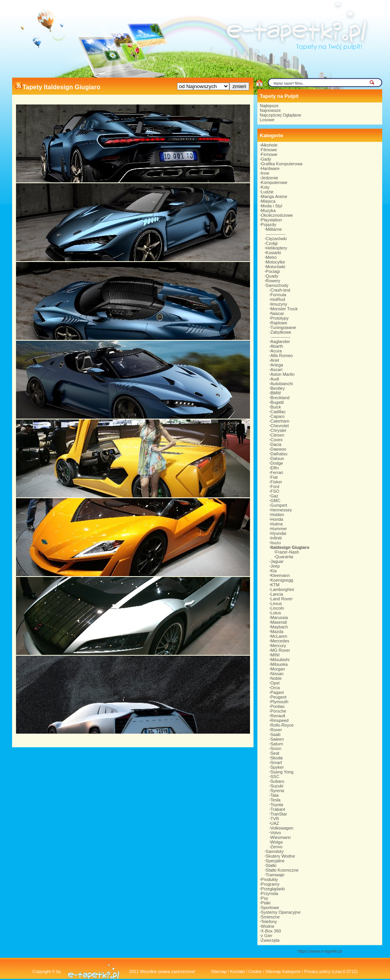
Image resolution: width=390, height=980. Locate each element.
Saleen (277, 739)
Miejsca (268, 201)
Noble (276, 678)
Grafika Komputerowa (282, 164)
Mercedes (280, 641)
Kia (274, 571)
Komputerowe (274, 182)
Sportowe (270, 907)
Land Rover (282, 599)
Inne (265, 173)
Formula (278, 295)
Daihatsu (279, 454)
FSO (275, 491)
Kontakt (237, 971)
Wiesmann (281, 837)
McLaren (279, 636)
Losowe (267, 120)
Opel (275, 683)
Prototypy (280, 318)
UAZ (275, 823)
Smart (276, 762)
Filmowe (269, 150)
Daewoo (278, 449)
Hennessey (281, 510)
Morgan (278, 669)
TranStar (279, 814)
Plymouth (280, 702)
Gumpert (279, 505)
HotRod (278, 299)
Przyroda (269, 893)
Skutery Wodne (280, 856)
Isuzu (276, 543)
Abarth (277, 346)
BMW (276, 393)
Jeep (275, 566)
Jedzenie (269, 178)
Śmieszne (270, 917)
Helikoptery (276, 248)
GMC (276, 501)
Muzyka (268, 211)
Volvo (276, 833)
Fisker (277, 482)
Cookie (255, 971)
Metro (271, 257)
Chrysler (279, 430)
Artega (277, 365)
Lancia (277, 594)
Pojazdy (269, 225)
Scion (276, 748)
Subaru (277, 781)
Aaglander (280, 341)
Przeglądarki (273, 889)
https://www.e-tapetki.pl (320, 951)
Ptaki (266, 903)
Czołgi (272, 243)
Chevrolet (280, 426)
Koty (265, 187)
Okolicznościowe (277, 215)
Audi (275, 379)
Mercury (278, 646)
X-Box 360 (271, 931)
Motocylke (275, 262)
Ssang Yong (282, 772)
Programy (270, 884)
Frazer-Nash (287, 552)
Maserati (279, 622)
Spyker (277, 767)
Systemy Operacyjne (281, 912)
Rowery (273, 281)
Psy (264, 898)
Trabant (278, 809)
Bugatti (277, 402)
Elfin (275, 468)
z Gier (267, 936)
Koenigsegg (282, 580)
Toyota (277, 805)
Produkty (269, 879)
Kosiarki (273, 253)
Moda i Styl (271, 206)
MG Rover (280, 650)
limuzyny (279, 304)
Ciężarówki (276, 239)
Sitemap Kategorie (283, 971)
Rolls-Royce (282, 725)
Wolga (277, 842)
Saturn (277, 744)
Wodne (268, 926)
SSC (275, 777)
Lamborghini (283, 589)
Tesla (276, 800)
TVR (275, 819)
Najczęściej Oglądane (280, 115)
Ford (275, 486)
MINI (275, 655)
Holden (277, 515)
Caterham (280, 421)
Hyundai (278, 533)
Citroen (277, 435)
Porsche (278, 711)
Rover (276, 730)
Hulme (277, 524)
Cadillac (278, 412)
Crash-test (281, 290)
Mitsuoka (279, 664)
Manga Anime (274, 196)
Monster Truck (284, 309)
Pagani (277, 692)
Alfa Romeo (282, 356)
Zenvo (277, 847)
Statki (271, 865)
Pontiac (278, 706)
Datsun (277, 458)
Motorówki (275, 267)
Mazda (277, 632)
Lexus (276, 603)
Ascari (277, 370)
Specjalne (275, 861)
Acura (276, 351)
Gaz (275, 496)
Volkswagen (282, 828)
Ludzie (267, 192)
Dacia (276, 444)
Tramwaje (275, 875)
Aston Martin (283, 374)
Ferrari (277, 472)
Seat (275, 753)
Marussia (279, 617)
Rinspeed (280, 720)
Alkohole (269, 145)
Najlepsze (269, 106)
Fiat (274, 477)
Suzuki (277, 786)
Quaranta (284, 557)
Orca (275, 688)
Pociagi (273, 271)
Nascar (277, 313)
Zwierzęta (270, 940)
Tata (275, 795)
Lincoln (277, 608)
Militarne (274, 229)
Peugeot (279, 697)
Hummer (279, 529)
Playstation (271, 220)
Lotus (276, 613)
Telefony (269, 922)
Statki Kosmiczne (282, 870)
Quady (272, 276)
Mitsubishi (280, 660)
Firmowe (269, 154)
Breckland (280, 398)
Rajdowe (279, 323)
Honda (277, 519)
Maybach (279, 627)
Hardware (270, 168)
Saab (276, 734)
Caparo (278, 416)
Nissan (277, 674)
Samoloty (275, 851)
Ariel (275, 360)
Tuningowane (284, 327)
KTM (275, 585)
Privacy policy (317, 971)
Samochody (277, 285)
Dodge (277, 463)
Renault (278, 716)
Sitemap (219, 971)
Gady (266, 159)
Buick (276, 407)
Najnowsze (270, 110)
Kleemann (280, 575)
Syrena (277, 791)
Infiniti (276, 538)
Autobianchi (282, 384)
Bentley (278, 388)
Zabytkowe (281, 332)
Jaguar (277, 561)
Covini (277, 440)
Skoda (277, 758)
